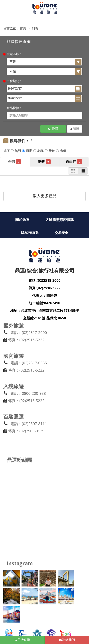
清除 (75, 129)
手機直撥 (22, 640)
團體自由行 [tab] (79, 162)
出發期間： (14, 81)
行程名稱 (40, 151)
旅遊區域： (14, 54)
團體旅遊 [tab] (48, 162)
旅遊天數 (52, 151)
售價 (63, 151)
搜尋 (53, 129)
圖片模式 (73, 171)
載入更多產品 (45, 196)
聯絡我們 (67, 640)
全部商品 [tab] (18, 162)
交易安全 (61, 233)
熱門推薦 (18, 151)
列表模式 (83, 171)
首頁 (23, 28)
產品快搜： (14, 108)
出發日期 (29, 151)
